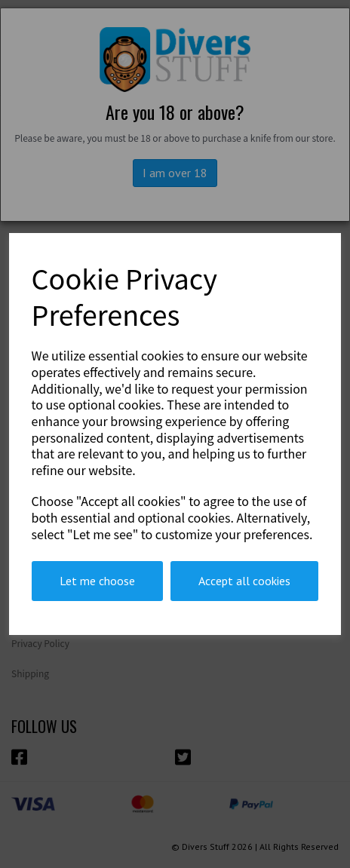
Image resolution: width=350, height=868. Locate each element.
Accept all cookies (244, 581)
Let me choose (97, 581)
